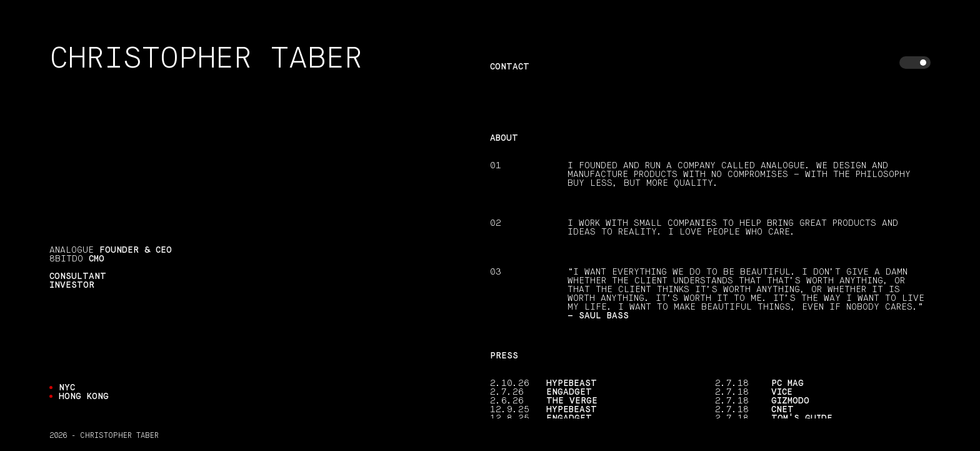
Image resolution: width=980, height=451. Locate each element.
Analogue (72, 250)
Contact (510, 67)
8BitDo (66, 259)
